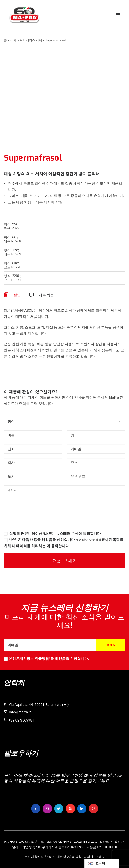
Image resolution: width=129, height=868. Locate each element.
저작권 (88, 857)
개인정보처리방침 (69, 857)
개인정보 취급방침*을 (37, 659)
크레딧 (100, 857)
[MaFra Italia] (24, 15)
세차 (13, 40)
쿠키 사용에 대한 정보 (39, 857)
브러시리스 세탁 (31, 40)
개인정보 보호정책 (88, 540)
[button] (118, 15)
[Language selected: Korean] (102, 863)
